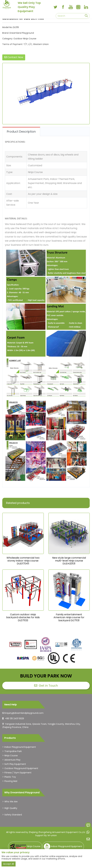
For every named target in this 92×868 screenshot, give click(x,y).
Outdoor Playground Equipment (21, 768)
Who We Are (11, 802)
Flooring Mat (11, 781)
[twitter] (55, 7)
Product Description (21, 132)
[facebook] (63, 7)
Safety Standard (13, 815)
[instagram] (78, 7)
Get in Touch (46, 686)
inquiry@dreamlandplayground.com (24, 713)
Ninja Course (11, 756)
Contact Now (14, 57)
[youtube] (71, 7)
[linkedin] (86, 7)
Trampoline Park (13, 751)
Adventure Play (12, 760)
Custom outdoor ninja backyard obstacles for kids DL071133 (23, 617)
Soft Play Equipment (15, 764)
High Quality (11, 808)
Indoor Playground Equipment (20, 747)
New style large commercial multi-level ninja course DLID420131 (69, 561)
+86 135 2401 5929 (14, 718)
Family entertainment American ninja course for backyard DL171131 (69, 617)
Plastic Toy (10, 777)
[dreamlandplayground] (15, 644)
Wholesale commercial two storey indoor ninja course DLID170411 (23, 561)
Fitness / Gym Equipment (18, 773)
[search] (86, 16)
